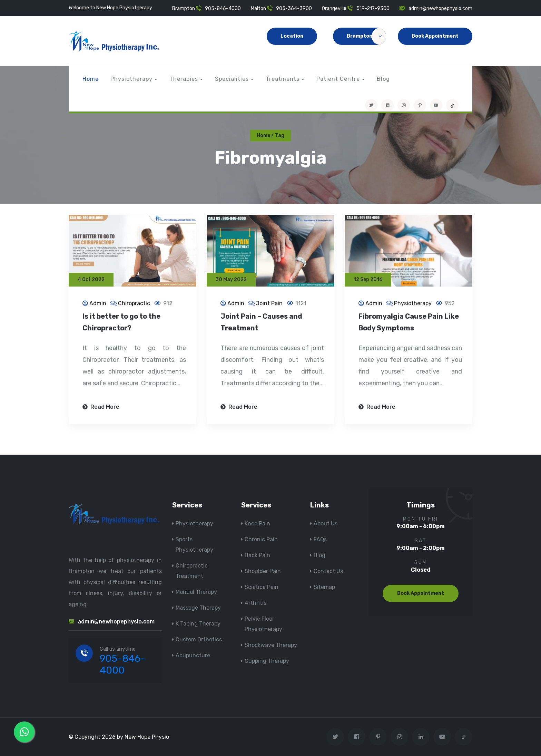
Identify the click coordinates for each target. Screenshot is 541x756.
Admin (98, 304)
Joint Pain (269, 304)
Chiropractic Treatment (192, 571)
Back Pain (257, 555)
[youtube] (436, 105)
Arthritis (255, 603)
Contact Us (328, 571)
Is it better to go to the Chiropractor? (121, 323)
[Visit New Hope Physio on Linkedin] (421, 737)
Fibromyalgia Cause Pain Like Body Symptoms (409, 323)
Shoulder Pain (263, 571)
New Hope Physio (147, 737)
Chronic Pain (261, 539)
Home (91, 79)
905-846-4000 (223, 8)
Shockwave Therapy (271, 645)
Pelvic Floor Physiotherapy (263, 624)
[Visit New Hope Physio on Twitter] (371, 105)
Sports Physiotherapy (194, 545)
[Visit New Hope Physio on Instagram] (404, 105)
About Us (326, 524)
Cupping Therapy (267, 661)
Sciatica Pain (262, 587)
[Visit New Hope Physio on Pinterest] (420, 105)
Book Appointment (435, 36)
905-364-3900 (294, 8)
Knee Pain (257, 524)
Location (292, 36)
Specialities (232, 79)
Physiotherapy (131, 79)
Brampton (366, 36)
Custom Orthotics (199, 639)
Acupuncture (193, 655)
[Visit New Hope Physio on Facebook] (387, 105)
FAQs (320, 539)
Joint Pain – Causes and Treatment (261, 323)
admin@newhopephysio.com (440, 8)
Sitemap (324, 587)
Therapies (184, 79)
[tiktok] (452, 105)
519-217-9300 (373, 8)
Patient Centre (338, 79)
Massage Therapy (198, 608)
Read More (101, 408)
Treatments (283, 79)
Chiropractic (134, 304)
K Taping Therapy (198, 624)
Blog (383, 79)
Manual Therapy (196, 592)
